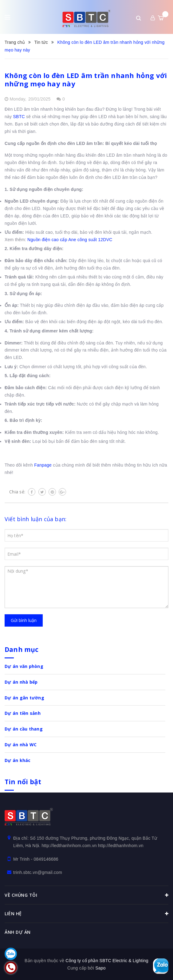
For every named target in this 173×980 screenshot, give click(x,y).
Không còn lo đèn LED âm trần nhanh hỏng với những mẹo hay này (86, 79)
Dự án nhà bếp (21, 682)
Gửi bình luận (24, 620)
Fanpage (43, 465)
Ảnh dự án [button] (18, 932)
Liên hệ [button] (86, 914)
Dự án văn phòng (24, 666)
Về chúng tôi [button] (86, 895)
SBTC (19, 117)
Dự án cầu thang (24, 729)
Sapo (100, 968)
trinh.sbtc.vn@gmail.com (38, 872)
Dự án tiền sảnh (23, 713)
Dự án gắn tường (24, 698)
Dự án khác (18, 760)
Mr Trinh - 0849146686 (36, 859)
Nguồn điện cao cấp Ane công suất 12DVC (70, 240)
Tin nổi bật (23, 782)
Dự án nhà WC (21, 745)
